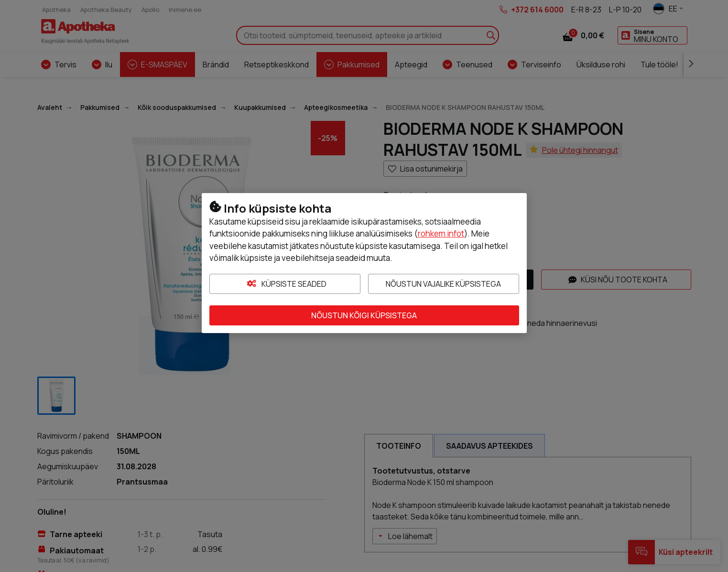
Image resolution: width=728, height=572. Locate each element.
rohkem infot (441, 233)
